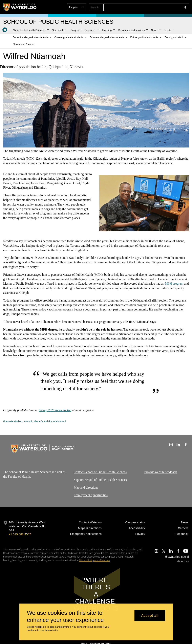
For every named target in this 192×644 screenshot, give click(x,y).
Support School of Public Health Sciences (100, 480)
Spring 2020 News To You (55, 410)
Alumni (28, 421)
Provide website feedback (160, 472)
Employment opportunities (91, 495)
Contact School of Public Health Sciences (100, 472)
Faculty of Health (19, 476)
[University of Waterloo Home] (20, 7)
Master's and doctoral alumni (50, 421)
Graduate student (13, 421)
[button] (156, 7)
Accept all (150, 615)
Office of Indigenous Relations (94, 560)
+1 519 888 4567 (20, 534)
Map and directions (86, 487)
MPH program (174, 284)
